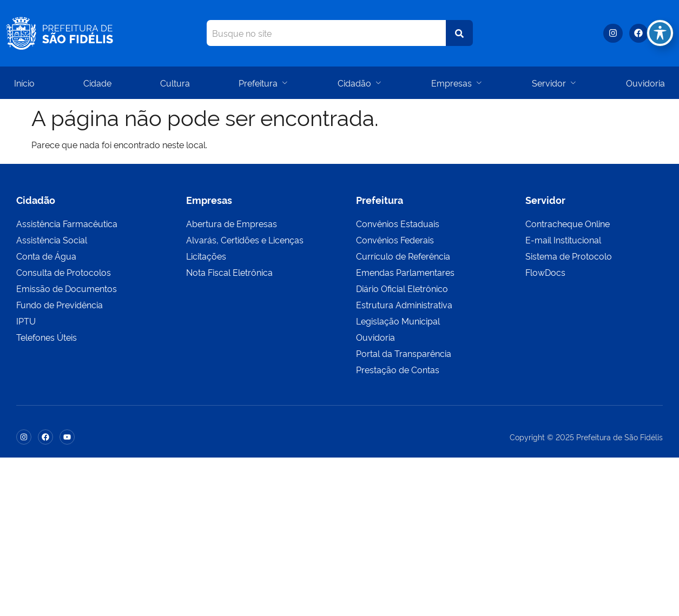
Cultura (175, 83)
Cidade (97, 83)
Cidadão (360, 83)
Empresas (457, 83)
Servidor (555, 83)
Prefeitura (264, 83)
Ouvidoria (645, 83)
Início (24, 83)
